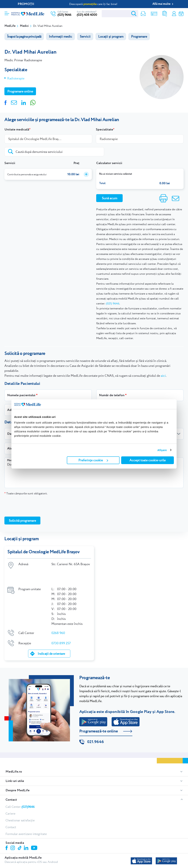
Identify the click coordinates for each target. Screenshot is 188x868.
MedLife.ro (14, 756)
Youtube (35, 833)
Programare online (181, 14)
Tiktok (20, 833)
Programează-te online (98, 716)
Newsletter (142, 14)
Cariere (10, 798)
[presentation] (32, 506)
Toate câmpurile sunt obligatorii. (26, 493)
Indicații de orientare (51, 638)
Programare (139, 36)
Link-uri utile (15, 766)
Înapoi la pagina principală (24, 36)
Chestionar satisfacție (20, 805)
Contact (11, 785)
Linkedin (27, 833)
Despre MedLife (18, 775)
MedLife (10, 26)
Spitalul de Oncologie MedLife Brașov (43, 552)
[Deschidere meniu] (7, 12)
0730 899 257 (61, 628)
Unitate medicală (17, 130)
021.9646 (96, 727)
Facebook (7, 833)
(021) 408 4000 (87, 15)
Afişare (162, 450)
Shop (153, 14)
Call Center (20, 791)
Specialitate (104, 130)
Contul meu (174, 14)
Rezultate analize (164, 14)
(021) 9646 (64, 15)
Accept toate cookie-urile (148, 460)
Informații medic (60, 36)
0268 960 (58, 617)
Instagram (13, 833)
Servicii (85, 36)
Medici (24, 26)
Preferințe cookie (93, 460)
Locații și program (111, 36)
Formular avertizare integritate (26, 819)
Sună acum (110, 198)
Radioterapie (16, 78)
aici (163, 376)
